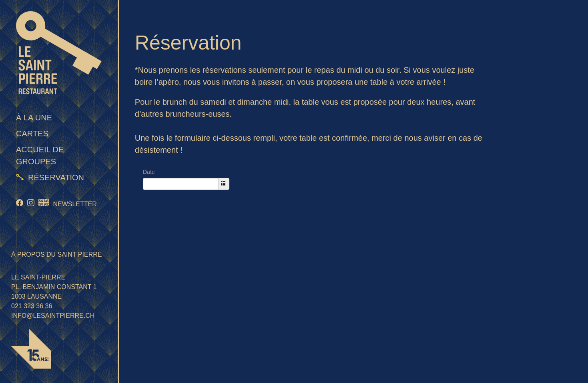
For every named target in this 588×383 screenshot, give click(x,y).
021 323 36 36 (32, 306)
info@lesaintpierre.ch (53, 316)
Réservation (56, 178)
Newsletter (75, 204)
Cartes (32, 134)
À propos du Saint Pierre (56, 254)
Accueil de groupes (40, 156)
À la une (34, 118)
